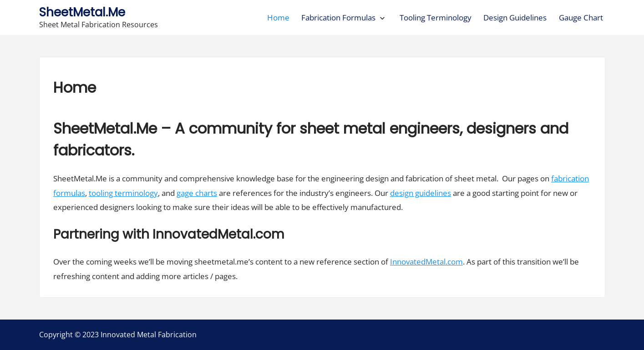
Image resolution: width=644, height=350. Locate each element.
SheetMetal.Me (82, 12)
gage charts (197, 193)
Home (278, 17)
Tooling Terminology (436, 17)
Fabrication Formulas (338, 17)
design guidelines (421, 193)
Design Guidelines (515, 17)
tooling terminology (123, 193)
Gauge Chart (581, 17)
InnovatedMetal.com (426, 262)
